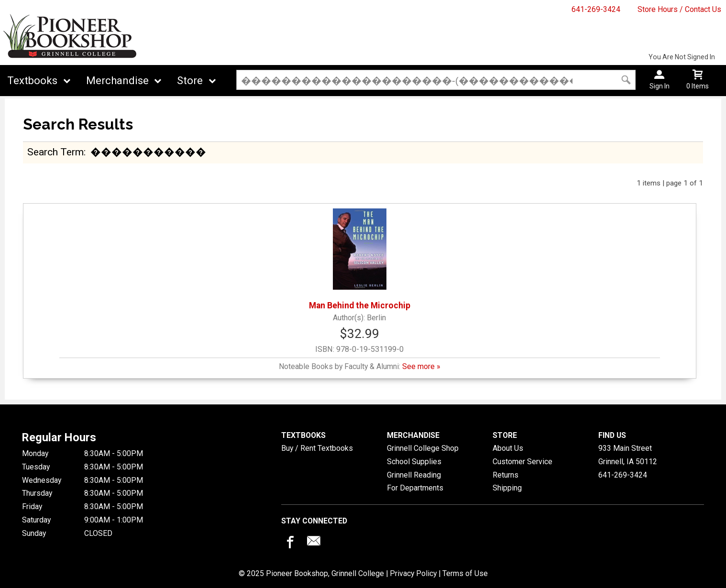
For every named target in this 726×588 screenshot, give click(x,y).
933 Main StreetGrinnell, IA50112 (628, 455)
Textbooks (32, 81)
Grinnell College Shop (423, 448)
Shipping (507, 488)
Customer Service (522, 462)
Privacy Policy (413, 573)
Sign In (660, 86)
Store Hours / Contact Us (679, 9)
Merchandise (117, 81)
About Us (508, 448)
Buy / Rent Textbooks (317, 448)
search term (55, 152)
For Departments (415, 488)
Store (190, 81)
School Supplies (414, 462)
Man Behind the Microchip (360, 259)
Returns (506, 475)
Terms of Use (465, 573)
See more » (421, 366)
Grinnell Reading (414, 475)
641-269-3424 (596, 9)
